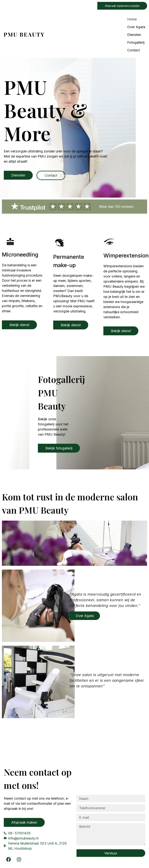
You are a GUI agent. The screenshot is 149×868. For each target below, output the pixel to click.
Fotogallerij (136, 42)
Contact (133, 50)
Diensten (134, 35)
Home (132, 19)
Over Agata (136, 27)
